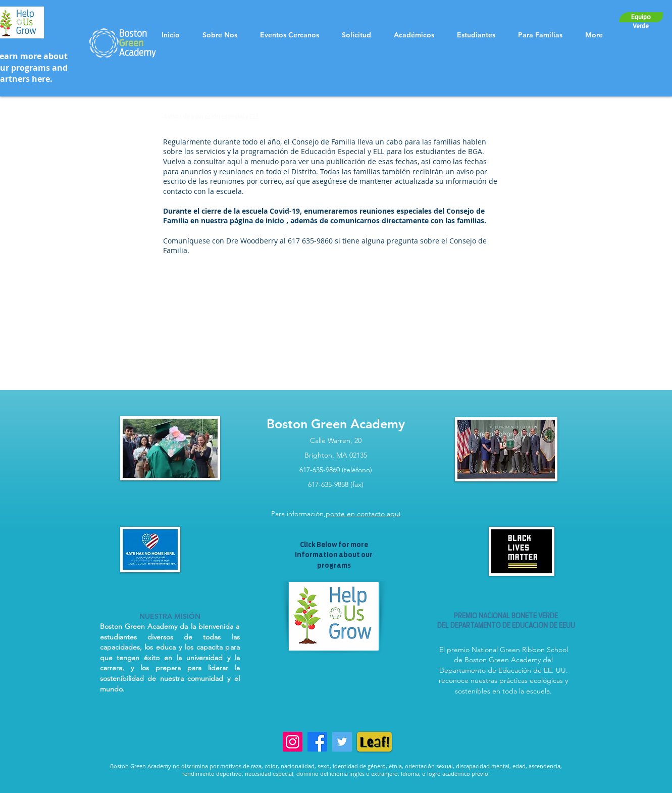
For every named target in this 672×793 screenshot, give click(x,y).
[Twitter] (342, 742)
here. (42, 79)
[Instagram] (293, 742)
